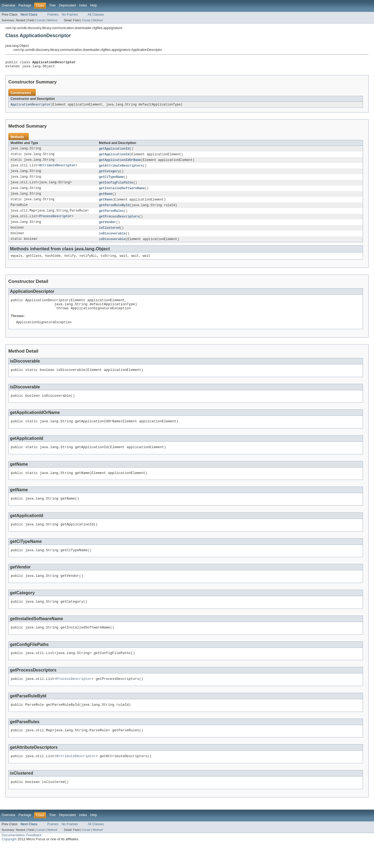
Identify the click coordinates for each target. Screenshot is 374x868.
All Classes (96, 15)
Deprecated (67, 5)
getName (106, 198)
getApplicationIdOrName (120, 163)
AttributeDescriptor (57, 168)
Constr (41, 20)
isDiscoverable (112, 240)
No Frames (70, 15)
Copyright (9, 863)
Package (25, 5)
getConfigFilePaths (116, 186)
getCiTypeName (111, 180)
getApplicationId (114, 151)
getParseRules (111, 216)
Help (94, 5)
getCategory (109, 174)
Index (83, 5)
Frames (53, 15)
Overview (8, 5)
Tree (52, 5)
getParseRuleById (114, 210)
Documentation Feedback (22, 859)
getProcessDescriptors (119, 222)
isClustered (109, 234)
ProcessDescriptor (56, 222)
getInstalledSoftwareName (122, 192)
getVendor (108, 228)
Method (52, 20)
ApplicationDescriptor (31, 106)
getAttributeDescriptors (121, 168)
